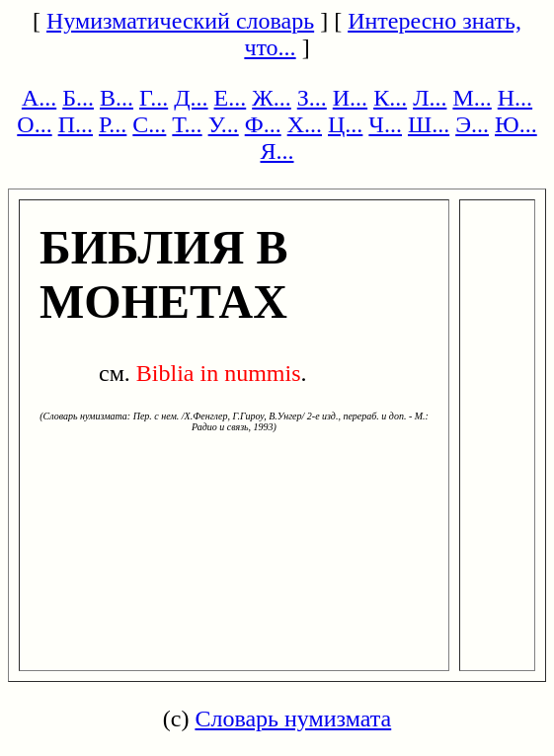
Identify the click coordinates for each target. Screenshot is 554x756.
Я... (277, 151)
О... (34, 124)
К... (390, 98)
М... (472, 98)
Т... (187, 124)
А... (39, 98)
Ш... (429, 124)
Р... (113, 124)
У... (224, 124)
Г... (154, 98)
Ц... (345, 124)
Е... (231, 98)
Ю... (516, 124)
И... (350, 98)
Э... (472, 124)
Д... (191, 98)
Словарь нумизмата (293, 718)
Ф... (263, 124)
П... (76, 124)
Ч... (385, 124)
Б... (78, 98)
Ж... (272, 98)
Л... (430, 98)
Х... (305, 124)
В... (117, 98)
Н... (515, 98)
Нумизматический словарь (180, 21)
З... (312, 98)
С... (149, 124)
